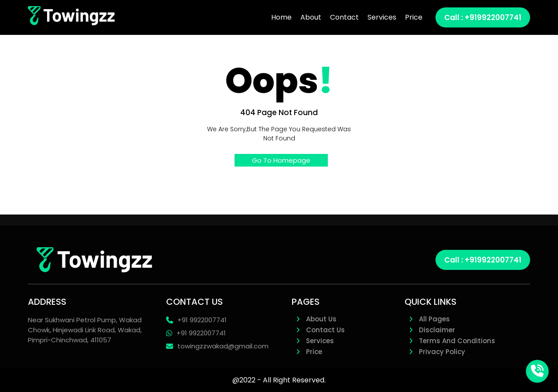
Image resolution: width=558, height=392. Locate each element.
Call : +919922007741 (483, 260)
